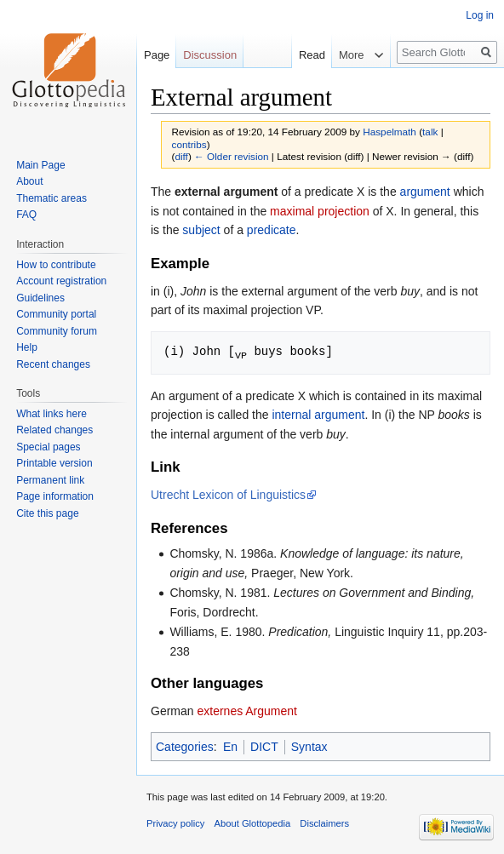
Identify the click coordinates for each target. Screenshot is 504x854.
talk (430, 132)
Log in (480, 15)
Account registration (61, 281)
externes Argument (247, 710)
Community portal (56, 314)
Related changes (54, 430)
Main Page (40, 165)
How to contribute (56, 265)
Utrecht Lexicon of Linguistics (228, 494)
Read (304, 55)
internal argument (318, 414)
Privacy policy (175, 822)
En (230, 746)
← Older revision (232, 156)
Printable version (54, 463)
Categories (185, 746)
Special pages (48, 447)
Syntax (309, 746)
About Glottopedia (253, 822)
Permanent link (50, 480)
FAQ (26, 215)
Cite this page (47, 513)
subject (201, 230)
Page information (55, 496)
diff (181, 156)
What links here (52, 414)
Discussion (210, 55)
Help (27, 347)
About (29, 181)
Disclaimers (324, 822)
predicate (272, 230)
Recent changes (53, 364)
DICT (264, 746)
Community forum (57, 331)
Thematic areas (52, 198)
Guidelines (40, 298)
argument (425, 192)
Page (157, 55)
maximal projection (320, 211)
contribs (189, 144)
